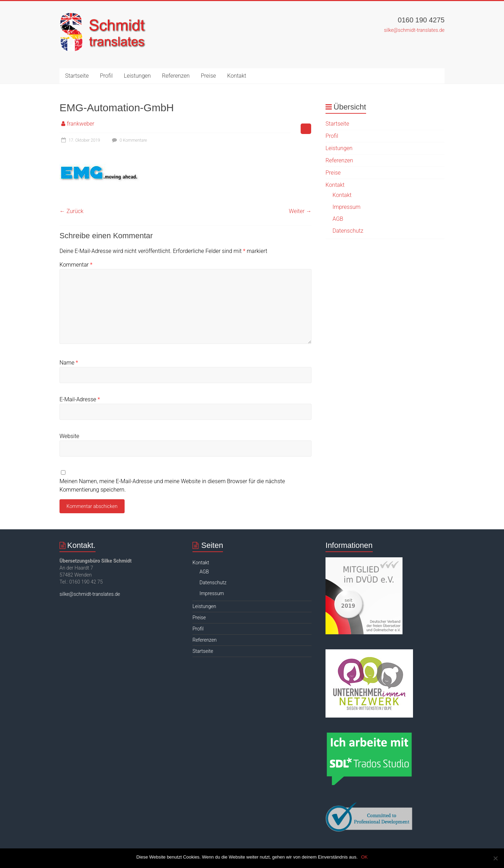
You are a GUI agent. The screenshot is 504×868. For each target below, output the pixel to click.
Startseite (77, 76)
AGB (338, 219)
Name (69, 363)
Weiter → (300, 211)
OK (365, 857)
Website (69, 436)
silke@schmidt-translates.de (414, 30)
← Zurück (71, 211)
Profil (106, 76)
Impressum (346, 207)
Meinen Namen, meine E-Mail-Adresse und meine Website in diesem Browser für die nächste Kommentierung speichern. (172, 485)
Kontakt (237, 76)
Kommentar (76, 265)
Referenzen (176, 76)
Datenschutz (348, 231)
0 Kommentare (129, 140)
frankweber (80, 124)
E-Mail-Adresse (80, 399)
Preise (208, 76)
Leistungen (137, 76)
